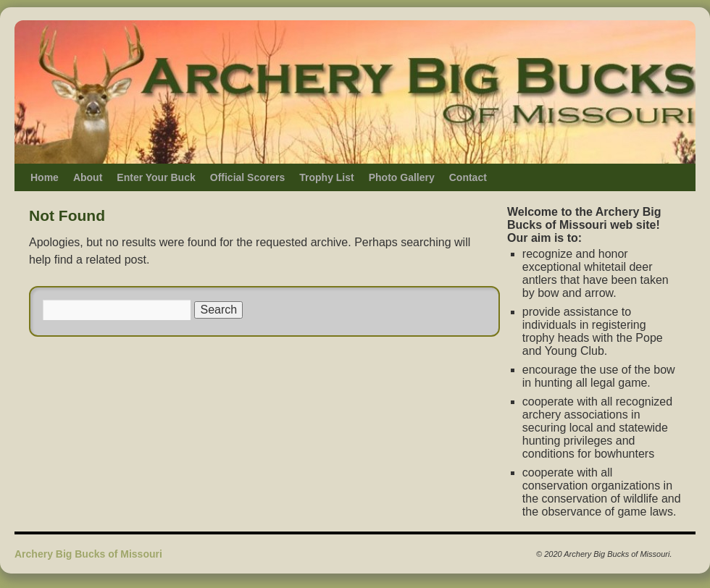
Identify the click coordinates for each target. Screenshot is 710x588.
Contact (468, 177)
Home (45, 177)
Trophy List (326, 177)
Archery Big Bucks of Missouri (88, 554)
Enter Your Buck (156, 177)
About (88, 177)
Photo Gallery (402, 177)
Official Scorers (248, 177)
